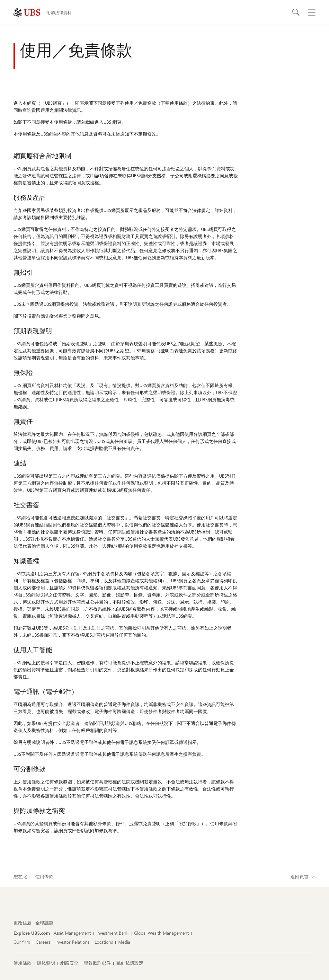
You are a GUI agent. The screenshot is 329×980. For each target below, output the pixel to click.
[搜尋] (296, 13)
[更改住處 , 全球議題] (44, 923)
